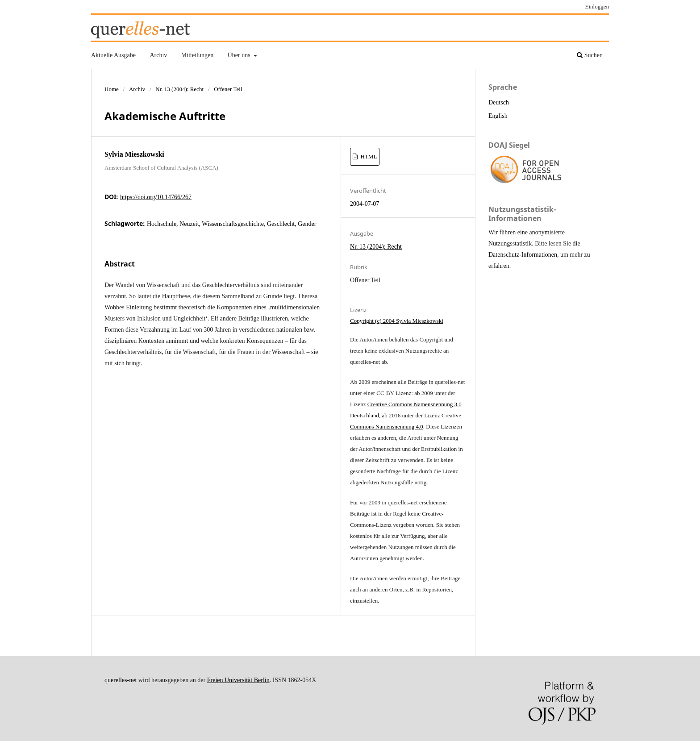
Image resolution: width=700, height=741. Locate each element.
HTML (368, 156)
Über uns (240, 55)
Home (112, 89)
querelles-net (121, 680)
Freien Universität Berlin (238, 680)
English (498, 116)
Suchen (590, 55)
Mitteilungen (197, 55)
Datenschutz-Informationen (523, 255)
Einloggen (597, 6)
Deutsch (499, 102)
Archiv (158, 55)
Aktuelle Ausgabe (113, 55)
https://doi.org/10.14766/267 (156, 197)
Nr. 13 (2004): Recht (179, 89)
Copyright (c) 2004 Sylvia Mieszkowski (397, 321)
